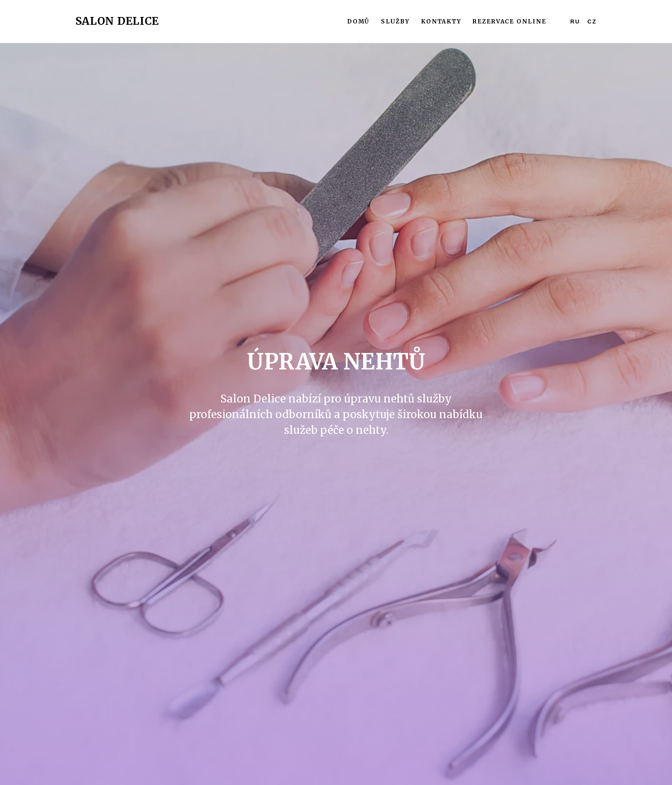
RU (575, 22)
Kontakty (441, 22)
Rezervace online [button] (510, 22)
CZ (592, 22)
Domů (359, 22)
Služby (395, 22)
